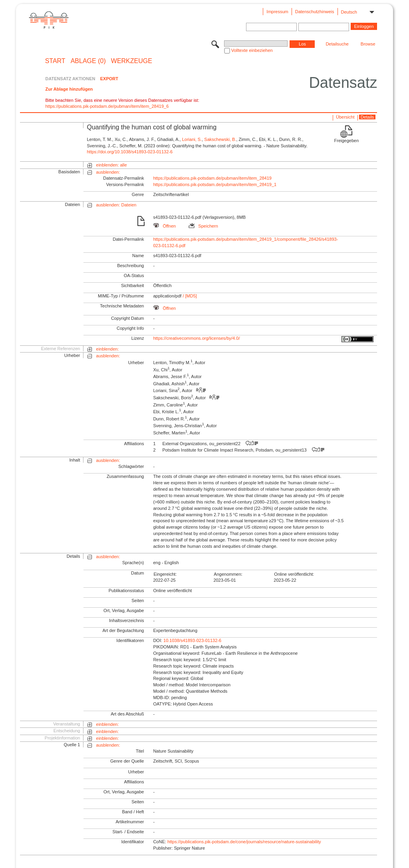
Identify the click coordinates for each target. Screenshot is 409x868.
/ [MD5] (189, 296)
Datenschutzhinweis (315, 12)
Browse (368, 44)
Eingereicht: (165, 574)
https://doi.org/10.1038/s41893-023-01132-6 (130, 152)
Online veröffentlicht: (294, 574)
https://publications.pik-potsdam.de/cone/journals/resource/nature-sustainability (244, 842)
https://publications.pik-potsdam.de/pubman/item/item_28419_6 (107, 106)
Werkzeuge (132, 61)
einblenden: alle (112, 165)
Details (367, 117)
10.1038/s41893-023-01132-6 (192, 640)
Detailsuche (337, 44)
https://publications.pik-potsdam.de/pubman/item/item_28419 (212, 178)
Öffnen (164, 226)
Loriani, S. (192, 139)
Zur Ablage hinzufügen (69, 89)
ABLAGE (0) (88, 61)
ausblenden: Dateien (116, 205)
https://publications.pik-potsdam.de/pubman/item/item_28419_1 (215, 184)
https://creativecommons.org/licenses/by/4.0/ (196, 338)
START (55, 61)
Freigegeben (347, 141)
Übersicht (345, 117)
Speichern (203, 226)
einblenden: (108, 349)
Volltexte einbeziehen (252, 50)
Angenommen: (228, 574)
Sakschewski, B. (220, 139)
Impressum (277, 12)
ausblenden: (108, 172)
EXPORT (109, 79)
